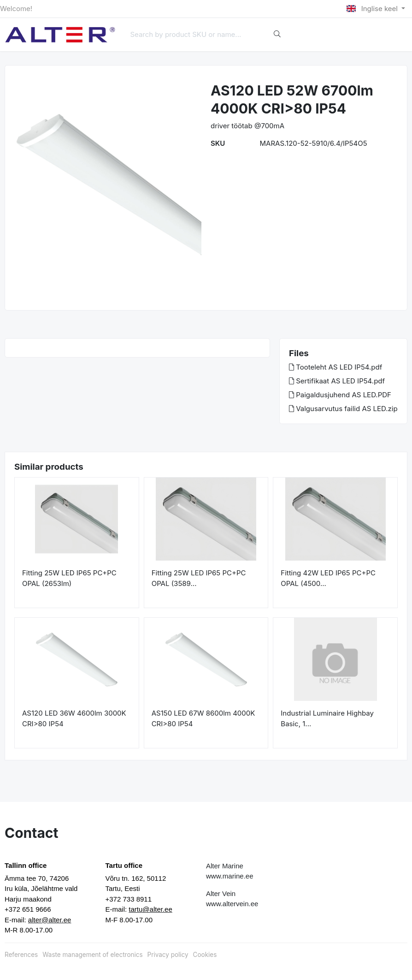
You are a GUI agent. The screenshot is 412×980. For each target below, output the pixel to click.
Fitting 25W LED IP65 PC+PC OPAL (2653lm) (69, 578)
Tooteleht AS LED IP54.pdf (335, 367)
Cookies (205, 955)
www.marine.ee (230, 876)
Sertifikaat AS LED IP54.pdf (337, 381)
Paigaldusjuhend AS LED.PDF (340, 395)
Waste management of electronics (92, 955)
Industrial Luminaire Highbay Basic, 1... (327, 718)
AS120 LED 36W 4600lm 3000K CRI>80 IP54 (74, 718)
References (21, 955)
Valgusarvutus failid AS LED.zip (343, 409)
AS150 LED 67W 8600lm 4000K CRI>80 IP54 (203, 718)
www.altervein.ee (232, 904)
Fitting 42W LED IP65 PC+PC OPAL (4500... (328, 578)
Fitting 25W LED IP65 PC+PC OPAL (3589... (199, 578)
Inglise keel (373, 9)
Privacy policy (168, 955)
